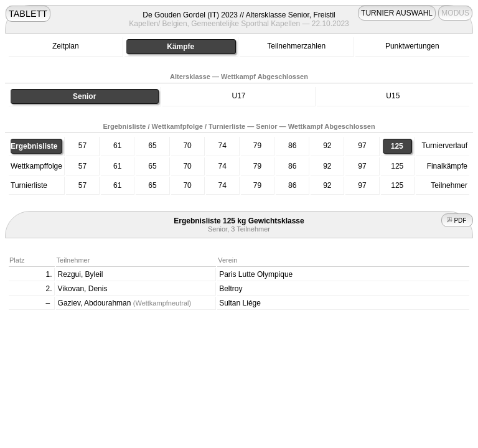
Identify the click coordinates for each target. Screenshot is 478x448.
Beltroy (231, 289)
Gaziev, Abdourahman (125, 303)
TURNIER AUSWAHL (397, 13)
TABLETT (28, 14)
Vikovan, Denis (83, 289)
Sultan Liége (240, 303)
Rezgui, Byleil (81, 274)
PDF (457, 221)
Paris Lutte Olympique (256, 274)
